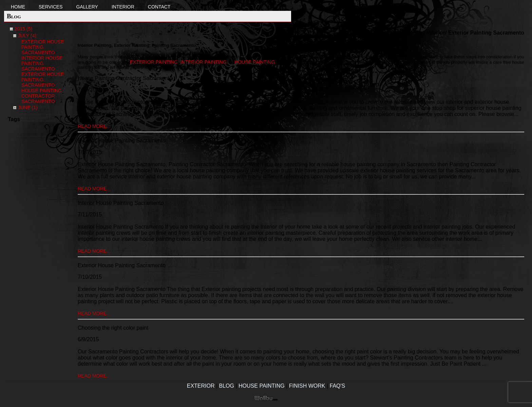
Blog (227, 386)
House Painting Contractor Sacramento (42, 96)
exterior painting (154, 62)
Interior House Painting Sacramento (42, 63)
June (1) (28, 108)
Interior (123, 7)
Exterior (201, 386)
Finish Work (307, 386)
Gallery (87, 7)
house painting (255, 62)
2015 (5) (23, 29)
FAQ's (338, 386)
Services (51, 7)
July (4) (27, 36)
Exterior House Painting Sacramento (43, 47)
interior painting (203, 62)
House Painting (262, 386)
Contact (159, 7)
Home (18, 7)
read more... (94, 126)
